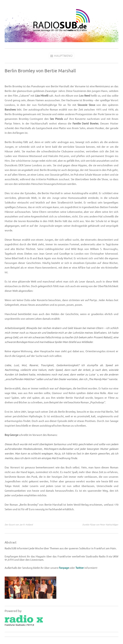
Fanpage (64, 568)
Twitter (80, 568)
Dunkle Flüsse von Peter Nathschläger (100, 525)
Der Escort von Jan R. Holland (19, 525)
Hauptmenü (63, 56)
